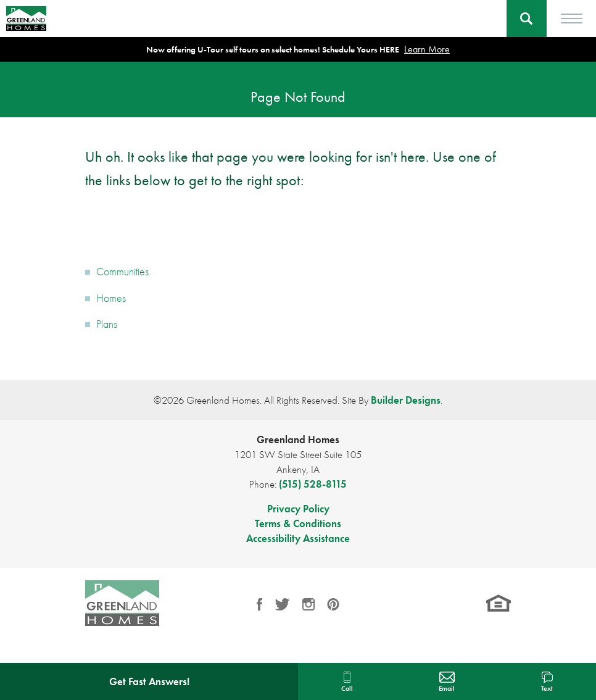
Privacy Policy (298, 509)
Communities (122, 271)
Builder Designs (406, 400)
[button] (527, 19)
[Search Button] (527, 19)
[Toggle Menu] (571, 19)
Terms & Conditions (298, 523)
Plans (107, 324)
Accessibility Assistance (298, 538)
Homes (111, 298)
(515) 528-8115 (313, 484)
